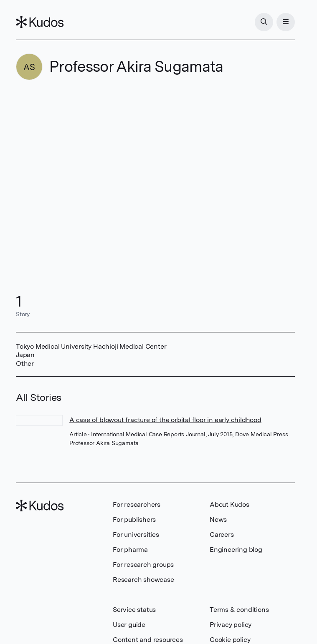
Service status (134, 610)
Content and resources (148, 640)
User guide (129, 625)
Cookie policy (230, 640)
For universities (136, 535)
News (218, 519)
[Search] (264, 22)
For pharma (130, 550)
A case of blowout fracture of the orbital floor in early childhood (165, 420)
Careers (222, 535)
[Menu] (286, 22)
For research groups (143, 565)
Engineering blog (236, 550)
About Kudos (230, 504)
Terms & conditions (239, 610)
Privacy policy (231, 625)
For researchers (137, 504)
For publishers (134, 519)
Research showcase (143, 580)
